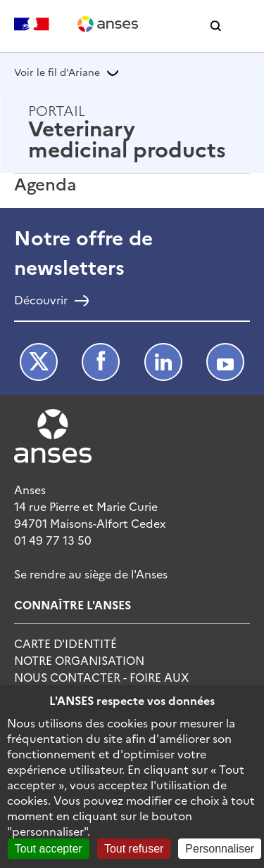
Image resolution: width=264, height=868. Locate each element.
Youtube (225, 362)
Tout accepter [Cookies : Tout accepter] (49, 849)
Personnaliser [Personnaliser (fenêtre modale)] (220, 849)
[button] (216, 26)
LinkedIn (163, 362)
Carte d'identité (65, 643)
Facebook (101, 362)
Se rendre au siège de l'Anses (91, 574)
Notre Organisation (79, 660)
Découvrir (41, 301)
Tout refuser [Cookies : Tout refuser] (134, 849)
